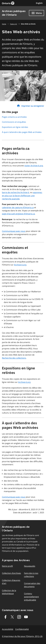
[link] (8, 3)
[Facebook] (5, 617)
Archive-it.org (20, 265)
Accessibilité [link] (8, 629)
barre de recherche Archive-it (16, 192)
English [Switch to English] (39, 3)
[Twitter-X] (12, 617)
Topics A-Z (13, 24)
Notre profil (7, 566)
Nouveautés (30, 566)
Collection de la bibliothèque (9, 592)
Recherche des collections (14, 358)
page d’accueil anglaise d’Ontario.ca (18, 214)
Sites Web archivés (28, 24)
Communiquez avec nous (14, 231)
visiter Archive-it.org (34, 166)
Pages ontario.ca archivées (14, 117)
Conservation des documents (32, 585)
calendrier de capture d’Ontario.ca (18, 207)
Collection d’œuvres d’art (11, 582)
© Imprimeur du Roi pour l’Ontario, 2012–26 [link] (22, 636)
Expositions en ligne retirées (15, 127)
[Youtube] (26, 617)
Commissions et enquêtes (14, 122)
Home (4, 24)
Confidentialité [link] (22, 629)
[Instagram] (19, 617)
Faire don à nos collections (31, 575)
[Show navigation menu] (36, 13)
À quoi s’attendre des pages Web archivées (22, 132)
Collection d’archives (11, 573)
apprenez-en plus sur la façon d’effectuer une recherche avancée (22, 196)
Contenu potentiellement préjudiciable (31, 597)
